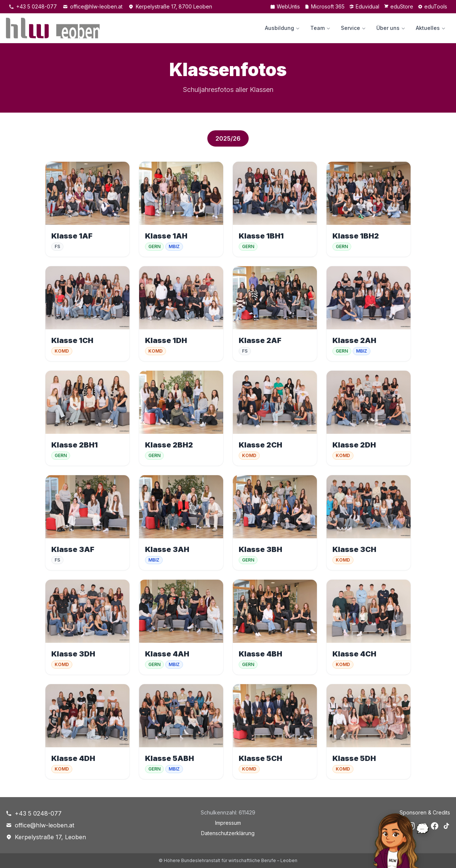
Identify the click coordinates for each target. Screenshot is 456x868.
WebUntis (285, 6)
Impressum (228, 823)
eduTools (432, 6)
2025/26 (228, 138)
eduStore (398, 6)
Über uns (391, 28)
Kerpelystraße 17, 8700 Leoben (170, 6)
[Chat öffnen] (392, 839)
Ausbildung (282, 28)
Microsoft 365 (324, 6)
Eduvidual (364, 6)
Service (353, 28)
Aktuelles (431, 28)
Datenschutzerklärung (228, 833)
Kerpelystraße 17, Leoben (46, 837)
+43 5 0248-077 (33, 6)
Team (320, 28)
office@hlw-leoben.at (93, 6)
